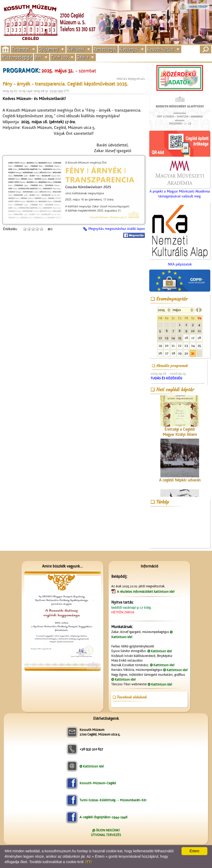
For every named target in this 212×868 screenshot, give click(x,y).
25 (199, 345)
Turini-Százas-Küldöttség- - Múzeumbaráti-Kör (113, 800)
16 (186, 338)
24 (193, 345)
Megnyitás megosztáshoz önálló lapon (117, 229)
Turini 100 (60, 57)
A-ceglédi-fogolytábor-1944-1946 (103, 817)
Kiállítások (76, 49)
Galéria (83, 57)
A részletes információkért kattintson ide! (146, 592)
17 (193, 338)
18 (199, 338)
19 (160, 345)
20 (167, 345)
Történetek (21, 49)
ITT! (89, 862)
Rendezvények (105, 49)
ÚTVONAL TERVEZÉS (106, 835)
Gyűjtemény (49, 49)
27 (167, 353)
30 (186, 353)
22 (180, 345)
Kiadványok (129, 49)
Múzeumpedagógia (17, 57)
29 (180, 353)
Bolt (38, 57)
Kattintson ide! (161, 651)
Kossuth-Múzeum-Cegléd (98, 783)
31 (193, 353)
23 (186, 345)
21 (173, 345)
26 (160, 353)
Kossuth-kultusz (160, 49)
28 (173, 353)
